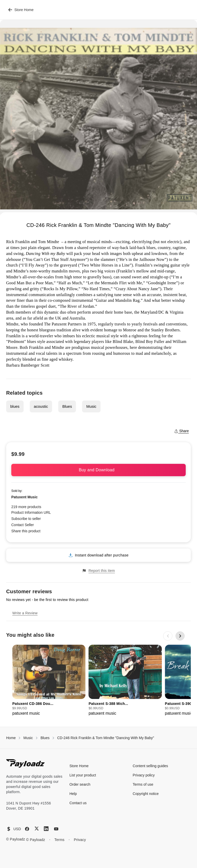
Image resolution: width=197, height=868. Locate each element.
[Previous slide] (168, 636)
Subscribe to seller (26, 519)
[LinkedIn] (46, 829)
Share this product (26, 531)
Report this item (98, 571)
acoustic (41, 406)
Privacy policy (144, 775)
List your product (83, 775)
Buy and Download (98, 470)
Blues (67, 406)
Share (181, 431)
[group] (49, 681)
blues (15, 406)
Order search (80, 784)
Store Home (21, 10)
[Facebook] (27, 829)
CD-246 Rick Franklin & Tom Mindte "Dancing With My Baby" (106, 738)
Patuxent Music (24, 497)
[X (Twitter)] (37, 829)
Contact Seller (23, 525)
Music (91, 406)
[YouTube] (56, 829)
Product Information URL (31, 512)
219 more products (26, 507)
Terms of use (143, 784)
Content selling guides (150, 766)
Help (73, 794)
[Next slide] (180, 636)
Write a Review (25, 613)
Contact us (78, 803)
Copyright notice (146, 794)
